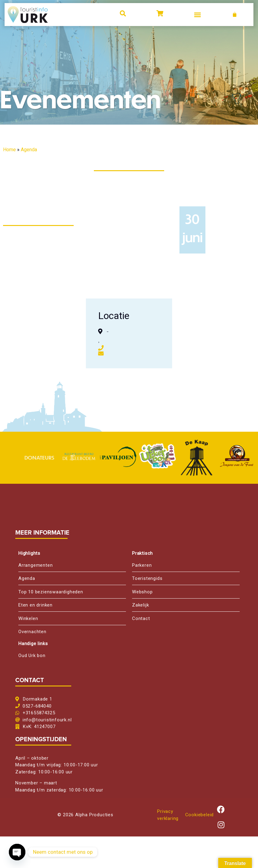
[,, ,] (215, 333)
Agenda (29, 150)
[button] (197, 15)
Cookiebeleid (200, 815)
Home (9, 150)
